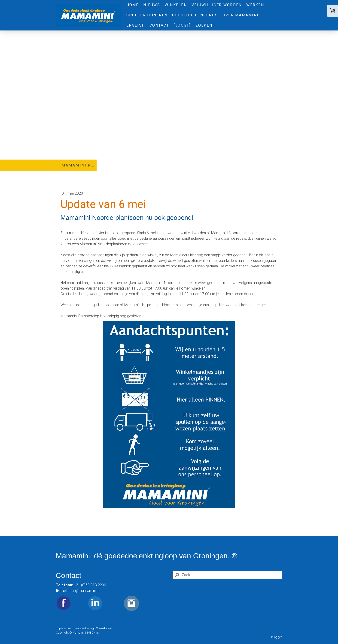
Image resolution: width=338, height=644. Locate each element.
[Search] (227, 575)
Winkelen (176, 5)
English (136, 25)
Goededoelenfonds (195, 15)
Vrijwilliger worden (217, 5)
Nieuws (152, 5)
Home (133, 5)
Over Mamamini (241, 15)
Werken (255, 5)
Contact (159, 25)
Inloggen (277, 637)
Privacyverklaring (83, 628)
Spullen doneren (147, 15)
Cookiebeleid (104, 628)
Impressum (63, 628)
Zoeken (204, 25)
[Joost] (182, 25)
